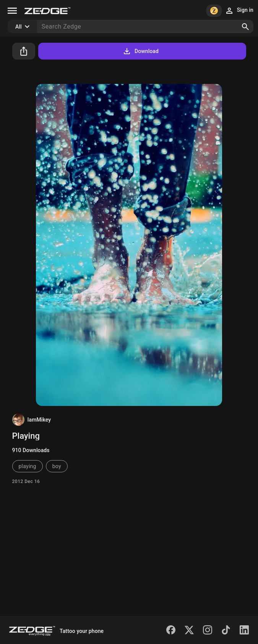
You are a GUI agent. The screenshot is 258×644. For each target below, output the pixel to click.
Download (140, 51)
